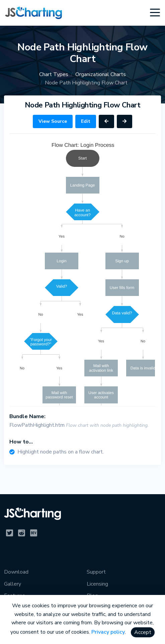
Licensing (97, 584)
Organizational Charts (101, 74)
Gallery (13, 584)
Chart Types (54, 74)
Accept (143, 632)
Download (16, 572)
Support (96, 572)
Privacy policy (108, 632)
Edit (86, 121)
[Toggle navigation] (155, 13)
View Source (53, 121)
